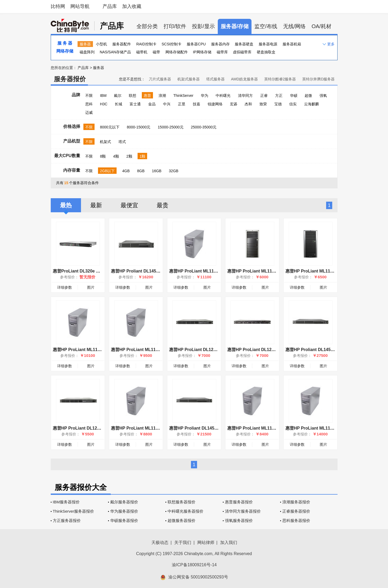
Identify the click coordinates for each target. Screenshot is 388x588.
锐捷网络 (215, 104)
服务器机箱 (292, 44)
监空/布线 (266, 26)
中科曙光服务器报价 (186, 511)
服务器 (85, 44)
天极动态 (160, 542)
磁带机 (142, 52)
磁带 (156, 52)
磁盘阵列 (87, 52)
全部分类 (147, 26)
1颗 (142, 156)
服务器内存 (220, 44)
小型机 (101, 44)
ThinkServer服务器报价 (74, 511)
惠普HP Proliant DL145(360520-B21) (321, 350)
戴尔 (118, 96)
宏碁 (234, 104)
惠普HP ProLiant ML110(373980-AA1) (90, 350)
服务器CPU (196, 44)
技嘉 (197, 104)
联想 (133, 96)
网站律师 (206, 542)
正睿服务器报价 (296, 511)
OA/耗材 (321, 26)
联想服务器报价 (182, 502)
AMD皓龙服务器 (244, 79)
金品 (152, 104)
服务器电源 (268, 44)
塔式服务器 (215, 79)
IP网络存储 (202, 52)
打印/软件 (175, 26)
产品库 (110, 6)
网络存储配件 (177, 52)
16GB (157, 171)
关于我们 (183, 542)
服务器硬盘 (244, 44)
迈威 (89, 113)
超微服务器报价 (182, 520)
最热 (66, 205)
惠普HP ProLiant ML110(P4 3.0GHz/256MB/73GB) (160, 350)
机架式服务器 (189, 79)
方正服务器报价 (67, 520)
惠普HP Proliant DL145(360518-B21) (147, 271)
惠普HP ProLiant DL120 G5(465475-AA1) (93, 428)
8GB (141, 171)
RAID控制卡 (146, 44)
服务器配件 (122, 44)
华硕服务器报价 (124, 520)
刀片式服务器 (160, 79)
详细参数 (65, 287)
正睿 (264, 96)
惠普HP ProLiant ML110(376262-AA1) (206, 271)
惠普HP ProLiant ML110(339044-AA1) (264, 428)
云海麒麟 (312, 104)
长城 (118, 104)
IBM (103, 96)
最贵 (163, 205)
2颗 (129, 156)
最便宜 (129, 205)
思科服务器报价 (296, 520)
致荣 (263, 104)
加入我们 (229, 542)
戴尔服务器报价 (124, 502)
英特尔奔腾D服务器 (318, 79)
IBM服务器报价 (66, 502)
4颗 (116, 156)
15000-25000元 (171, 127)
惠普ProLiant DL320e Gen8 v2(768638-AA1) (96, 271)
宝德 (278, 104)
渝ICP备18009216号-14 (194, 565)
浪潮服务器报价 (296, 502)
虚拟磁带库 (242, 52)
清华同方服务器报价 (243, 511)
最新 (96, 205)
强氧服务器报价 (239, 520)
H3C (104, 104)
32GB (174, 171)
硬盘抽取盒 (266, 52)
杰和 (248, 104)
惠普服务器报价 (239, 502)
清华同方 (245, 96)
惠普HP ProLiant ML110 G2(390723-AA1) (326, 271)
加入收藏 (132, 6)
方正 (279, 96)
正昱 (182, 104)
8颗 (103, 156)
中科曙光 (223, 96)
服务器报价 (70, 79)
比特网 (58, 6)
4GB (126, 171)
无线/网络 (295, 26)
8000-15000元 (138, 127)
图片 (91, 287)
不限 (89, 96)
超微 (308, 96)
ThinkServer (183, 96)
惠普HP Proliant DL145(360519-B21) (205, 428)
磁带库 (222, 52)
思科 (89, 104)
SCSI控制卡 (172, 44)
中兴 (167, 104)
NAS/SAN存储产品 (115, 52)
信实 (293, 104)
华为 (204, 96)
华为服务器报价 (124, 511)
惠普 (147, 96)
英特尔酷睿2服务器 (280, 79)
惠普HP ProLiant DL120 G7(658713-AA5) (268, 350)
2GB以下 (107, 171)
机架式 (105, 142)
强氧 (323, 96)
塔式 (122, 142)
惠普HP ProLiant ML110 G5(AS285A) (264, 271)
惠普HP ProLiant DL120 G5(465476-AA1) (209, 350)
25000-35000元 (204, 127)
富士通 (135, 104)
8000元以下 (110, 127)
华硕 (294, 96)
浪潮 (162, 96)
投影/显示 (203, 26)
